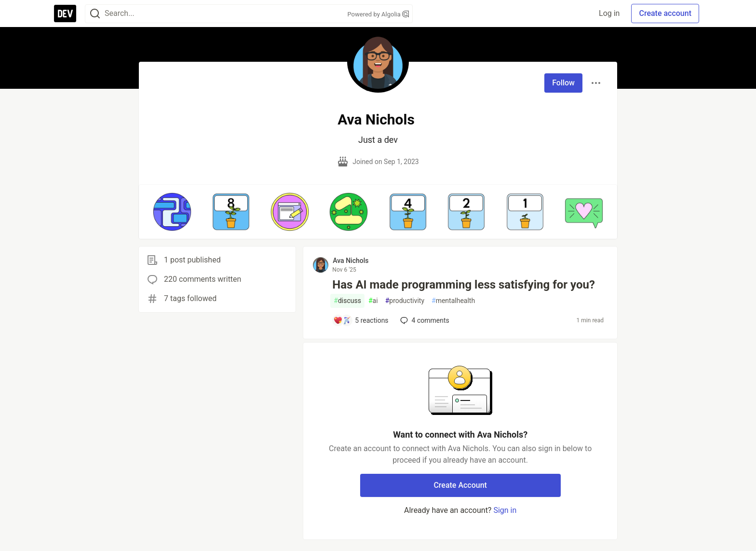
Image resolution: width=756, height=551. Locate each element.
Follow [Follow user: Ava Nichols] (563, 83)
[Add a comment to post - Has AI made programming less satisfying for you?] (361, 320)
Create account (665, 13)
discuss (347, 301)
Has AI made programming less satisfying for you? (464, 285)
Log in (609, 13)
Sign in (505, 510)
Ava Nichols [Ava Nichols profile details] (351, 261)
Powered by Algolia (378, 14)
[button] (172, 212)
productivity (405, 301)
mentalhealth (453, 301)
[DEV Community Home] (65, 14)
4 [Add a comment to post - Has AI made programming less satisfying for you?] (424, 320)
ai (373, 301)
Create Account (460, 485)
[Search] (95, 14)
